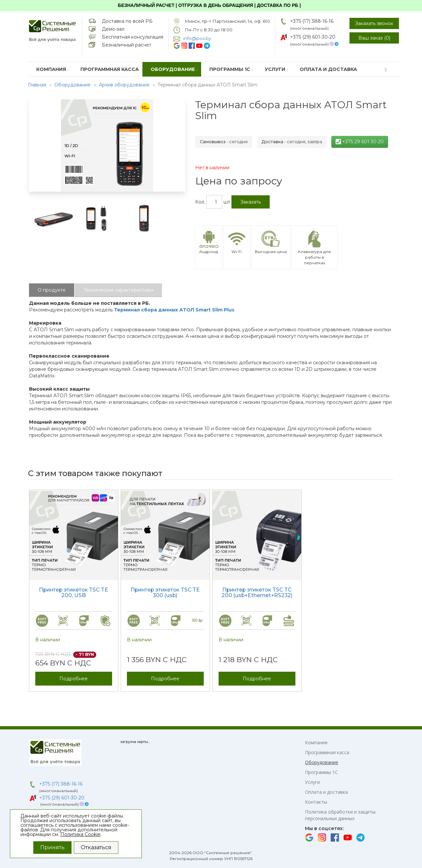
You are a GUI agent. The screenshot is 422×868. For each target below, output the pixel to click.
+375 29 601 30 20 (360, 142)
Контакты (316, 802)
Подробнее (74, 679)
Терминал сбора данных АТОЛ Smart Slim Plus (174, 310)
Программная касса (110, 69)
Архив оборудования (124, 85)
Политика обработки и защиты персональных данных (340, 815)
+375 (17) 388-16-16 (312, 21)
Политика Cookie (80, 834)
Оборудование (174, 69)
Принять (52, 847)
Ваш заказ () (374, 38)
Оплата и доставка (328, 69)
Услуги (276, 69)
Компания (52, 69)
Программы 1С (231, 69)
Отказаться (96, 847)
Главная (37, 85)
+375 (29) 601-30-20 (313, 37)
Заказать (251, 202)
